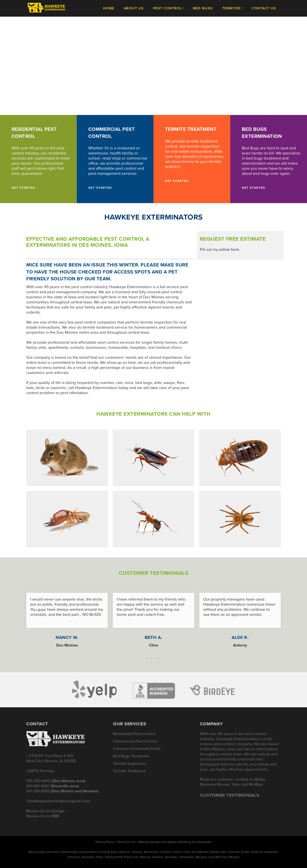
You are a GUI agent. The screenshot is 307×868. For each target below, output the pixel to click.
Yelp (235, 784)
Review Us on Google (46, 811)
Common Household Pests (137, 749)
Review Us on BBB (43, 816)
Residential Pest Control (134, 734)
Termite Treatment (129, 771)
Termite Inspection (129, 763)
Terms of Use (126, 842)
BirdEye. (256, 784)
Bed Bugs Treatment (131, 756)
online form (229, 249)
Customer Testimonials (230, 795)
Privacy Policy (105, 842)
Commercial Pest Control (135, 741)
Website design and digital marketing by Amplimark (175, 842)
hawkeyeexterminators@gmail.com (59, 801)
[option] (67, 618)
